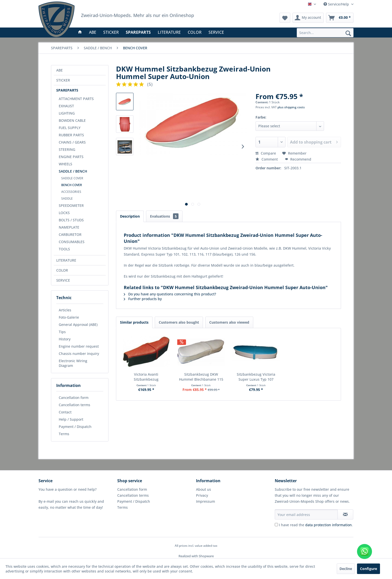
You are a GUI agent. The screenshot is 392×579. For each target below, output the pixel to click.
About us (203, 489)
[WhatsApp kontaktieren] (364, 551)
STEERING (67, 149)
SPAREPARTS (67, 90)
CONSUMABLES (72, 242)
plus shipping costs (291, 107)
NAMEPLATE (69, 227)
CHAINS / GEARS (72, 142)
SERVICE (63, 280)
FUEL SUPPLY (70, 128)
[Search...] (325, 33)
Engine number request (79, 346)
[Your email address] (306, 514)
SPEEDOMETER (71, 205)
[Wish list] (285, 18)
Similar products (134, 322)
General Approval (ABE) (78, 325)
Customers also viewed (229, 322)
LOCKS (64, 213)
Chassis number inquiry (79, 354)
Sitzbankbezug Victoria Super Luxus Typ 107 (256, 377)
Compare (266, 153)
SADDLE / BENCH (73, 171)
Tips (62, 332)
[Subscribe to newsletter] (345, 514)
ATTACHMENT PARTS (76, 99)
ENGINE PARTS (71, 157)
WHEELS (65, 164)
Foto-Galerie (69, 317)
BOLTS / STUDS (71, 220)
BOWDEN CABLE (72, 120)
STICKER (63, 80)
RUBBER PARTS (71, 135)
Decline (346, 569)
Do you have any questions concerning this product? (170, 294)
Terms (64, 434)
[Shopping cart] (340, 18)
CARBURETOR (70, 234)
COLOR (62, 270)
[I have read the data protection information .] (276, 525)
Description (130, 216)
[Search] (348, 33)
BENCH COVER (72, 185)
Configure (368, 569)
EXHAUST (66, 106)
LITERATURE (66, 260)
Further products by (143, 299)
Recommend (298, 159)
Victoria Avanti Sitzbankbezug (146, 377)
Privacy (202, 495)
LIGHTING (67, 113)
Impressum (205, 501)
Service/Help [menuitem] (337, 4)
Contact (65, 412)
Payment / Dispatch (75, 427)
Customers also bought (179, 322)
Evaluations (164, 216)
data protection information (328, 525)
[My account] (308, 18)
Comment (267, 159)
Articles (65, 310)
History (65, 339)
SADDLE (67, 198)
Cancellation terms (74, 405)
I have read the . (316, 525)
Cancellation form (74, 398)
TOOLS (64, 249)
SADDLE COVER (72, 178)
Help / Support (71, 419)
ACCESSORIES (71, 192)
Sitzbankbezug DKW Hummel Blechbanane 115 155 (201, 377)
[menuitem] (325, 33)
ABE (59, 70)
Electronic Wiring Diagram (73, 363)
